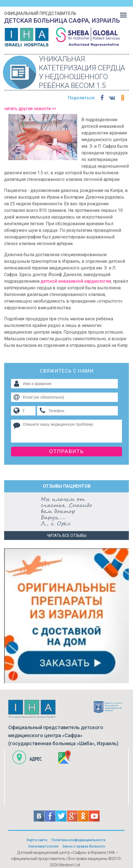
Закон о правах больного (84, 846)
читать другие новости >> (30, 109)
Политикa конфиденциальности (78, 840)
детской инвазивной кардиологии (76, 281)
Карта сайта (37, 840)
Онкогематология (43, 846)
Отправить (67, 451)
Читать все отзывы (67, 536)
